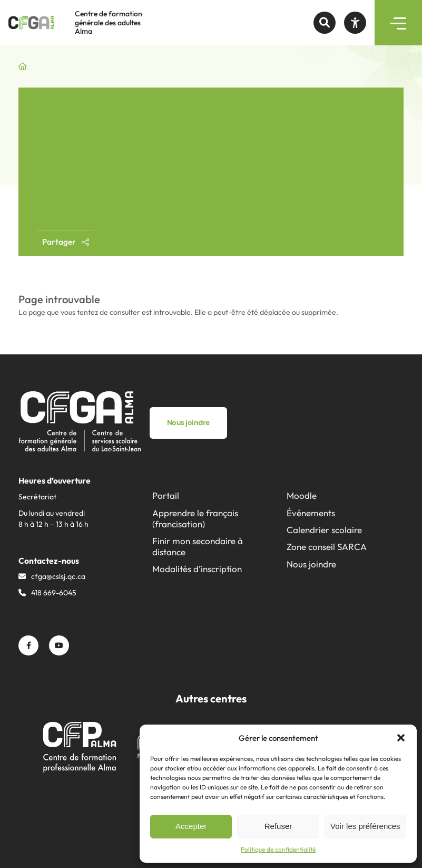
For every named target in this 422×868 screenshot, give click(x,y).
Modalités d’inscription (197, 569)
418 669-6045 (54, 593)
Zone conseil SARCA (327, 547)
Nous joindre (311, 564)
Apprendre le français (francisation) (195, 518)
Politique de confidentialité (278, 849)
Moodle (302, 495)
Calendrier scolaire (324, 530)
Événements (311, 513)
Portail (166, 495)
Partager (66, 242)
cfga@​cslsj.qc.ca (58, 576)
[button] (401, 738)
